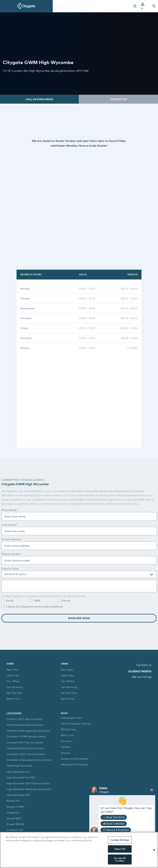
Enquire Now (79, 618)
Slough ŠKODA (15, 824)
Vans (64, 664)
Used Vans (67, 675)
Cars (10, 664)
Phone (64, 600)
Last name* (9, 525)
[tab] (143, 6)
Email (7, 600)
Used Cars (13, 675)
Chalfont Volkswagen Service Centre (28, 731)
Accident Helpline (140, 671)
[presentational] (151, 575)
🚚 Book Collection (114, 824)
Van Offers (67, 681)
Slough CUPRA (15, 807)
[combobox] (79, 574)
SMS (35, 600)
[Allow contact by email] (3, 600)
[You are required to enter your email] (79, 546)
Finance (65, 753)
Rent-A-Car (13, 699)
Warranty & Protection (74, 764)
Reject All (120, 849)
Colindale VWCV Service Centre (26, 754)
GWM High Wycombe (19, 766)
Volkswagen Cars (71, 718)
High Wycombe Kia (18, 772)
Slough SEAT (14, 818)
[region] (79, 850)
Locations (14, 713)
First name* (9, 510)
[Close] (154, 850)
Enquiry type (10, 568)
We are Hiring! (142, 677)
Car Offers (13, 681)
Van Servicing (69, 687)
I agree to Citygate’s (32, 606)
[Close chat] (152, 790)
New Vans (67, 670)
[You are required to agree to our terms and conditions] (3, 606)
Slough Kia (13, 812)
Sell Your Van (69, 693)
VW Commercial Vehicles (76, 724)
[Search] (135, 6)
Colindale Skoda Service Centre (25, 748)
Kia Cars (66, 741)
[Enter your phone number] (79, 560)
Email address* (12, 539)
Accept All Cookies (120, 859)
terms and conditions (49, 606)
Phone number (11, 554)
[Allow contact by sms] (31, 600)
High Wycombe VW (18, 795)
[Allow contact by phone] (59, 600)
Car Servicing (15, 687)
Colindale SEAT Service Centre (25, 742)
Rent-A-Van (68, 699)
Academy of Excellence (74, 759)
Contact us (144, 665)
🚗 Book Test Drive (114, 817)
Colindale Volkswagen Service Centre (29, 760)
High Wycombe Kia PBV (21, 777)
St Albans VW (15, 830)
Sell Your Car (14, 693)
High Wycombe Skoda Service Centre (29, 789)
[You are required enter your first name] (79, 516)
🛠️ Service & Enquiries (116, 830)
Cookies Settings (120, 840)
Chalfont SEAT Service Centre (24, 719)
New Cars (12, 670)
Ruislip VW (13, 801)
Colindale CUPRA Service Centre (26, 736)
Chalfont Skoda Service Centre (25, 725)
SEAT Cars (67, 735)
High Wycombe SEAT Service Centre (28, 783)
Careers (66, 747)
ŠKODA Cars (69, 729)
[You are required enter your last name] (79, 531)
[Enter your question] (79, 586)
